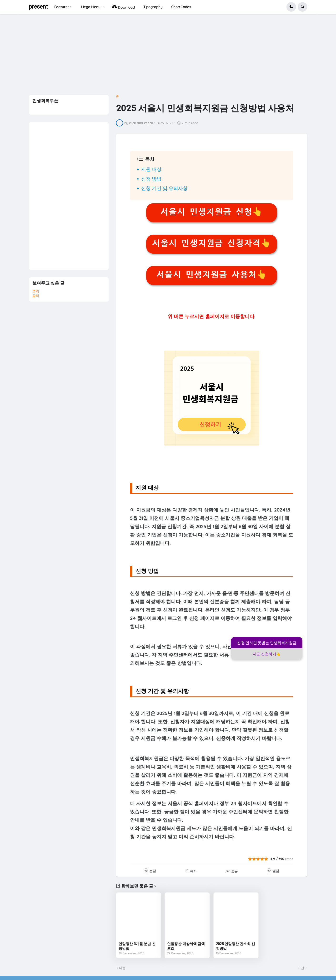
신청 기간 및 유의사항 (164, 188)
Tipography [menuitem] (153, 7)
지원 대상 (151, 169)
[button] (291, 7)
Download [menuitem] (123, 7)
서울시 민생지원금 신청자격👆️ (211, 243)
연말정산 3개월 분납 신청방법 (137, 946)
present (38, 7)
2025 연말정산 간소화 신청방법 (236, 946)
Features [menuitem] (62, 7)
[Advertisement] (168, 56)
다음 (122, 968)
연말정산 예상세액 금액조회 (186, 946)
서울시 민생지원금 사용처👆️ (212, 275)
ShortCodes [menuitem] (181, 7)
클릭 (36, 291)
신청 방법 (151, 179)
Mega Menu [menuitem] (91, 7)
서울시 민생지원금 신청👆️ (211, 212)
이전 (301, 968)
